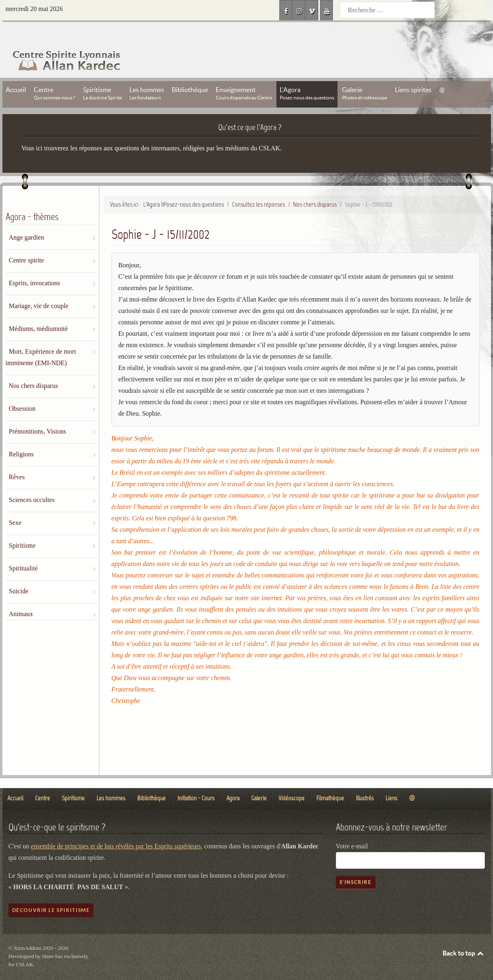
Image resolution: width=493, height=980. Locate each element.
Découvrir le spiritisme (51, 892)
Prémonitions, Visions (38, 413)
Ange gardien (27, 219)
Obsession (22, 390)
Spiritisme (22, 527)
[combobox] (387, 10)
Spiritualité (23, 550)
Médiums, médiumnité (38, 310)
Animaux (21, 596)
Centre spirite (27, 242)
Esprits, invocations (35, 265)
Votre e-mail (352, 828)
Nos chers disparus (34, 367)
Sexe (15, 504)
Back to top (464, 935)
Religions (21, 436)
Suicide (19, 573)
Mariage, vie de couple (39, 287)
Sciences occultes (32, 481)
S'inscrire (356, 864)
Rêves (17, 459)
